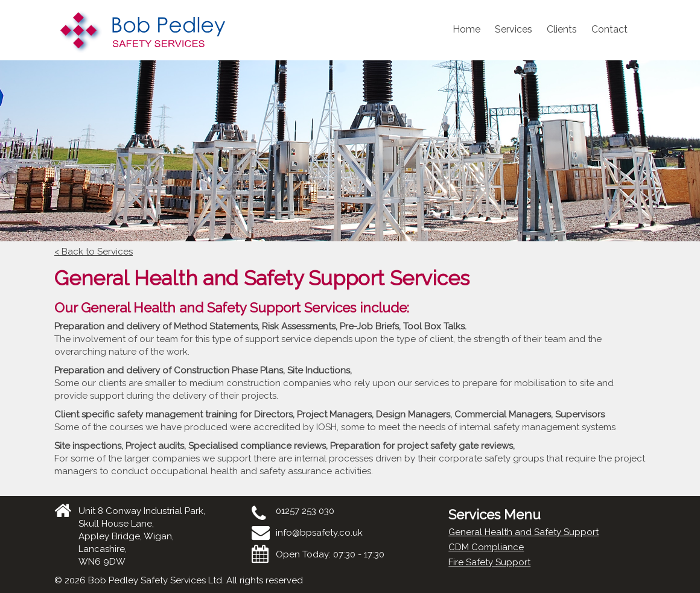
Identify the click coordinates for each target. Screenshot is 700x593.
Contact (609, 29)
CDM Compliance (486, 547)
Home (466, 29)
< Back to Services (94, 252)
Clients (562, 29)
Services (514, 29)
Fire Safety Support (489, 562)
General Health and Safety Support (523, 532)
